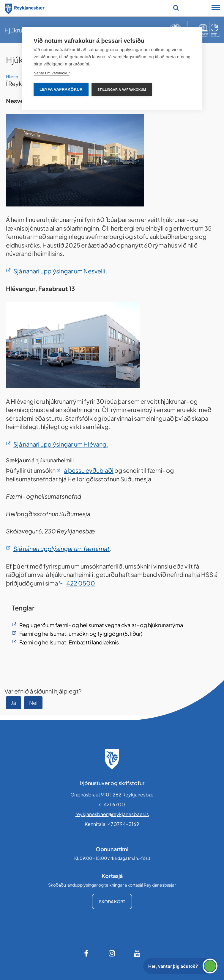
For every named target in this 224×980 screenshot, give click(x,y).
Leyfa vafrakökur (61, 89)
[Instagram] (112, 953)
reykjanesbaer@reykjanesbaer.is (112, 814)
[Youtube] (137, 953)
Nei (33, 703)
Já (14, 703)
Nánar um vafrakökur (52, 73)
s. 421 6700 (112, 804)
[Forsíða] (25, 8)
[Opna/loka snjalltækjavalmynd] (216, 8)
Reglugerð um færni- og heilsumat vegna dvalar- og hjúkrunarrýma (101, 625)
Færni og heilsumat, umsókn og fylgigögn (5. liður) (81, 634)
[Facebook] (87, 953)
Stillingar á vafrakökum (122, 90)
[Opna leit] (176, 8)
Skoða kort (112, 901)
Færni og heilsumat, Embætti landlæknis (69, 642)
